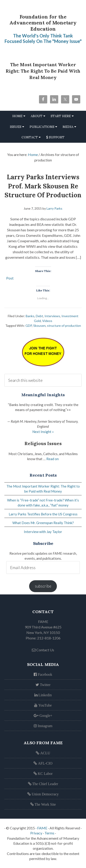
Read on (53, 459)
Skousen (39, 326)
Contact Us (43, 650)
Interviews (52, 316)
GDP (29, 326)
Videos (47, 321)
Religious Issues (43, 443)
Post (10, 278)
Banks (30, 316)
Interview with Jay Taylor (43, 532)
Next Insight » (43, 432)
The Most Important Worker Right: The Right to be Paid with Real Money (43, 71)
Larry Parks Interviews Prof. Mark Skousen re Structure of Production (43, 186)
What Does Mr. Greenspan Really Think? (43, 523)
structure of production (64, 326)
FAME (42, 828)
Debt (39, 316)
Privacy (36, 833)
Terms (49, 833)
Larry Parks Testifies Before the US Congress (43, 514)
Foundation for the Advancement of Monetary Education (43, 23)
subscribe (43, 586)
